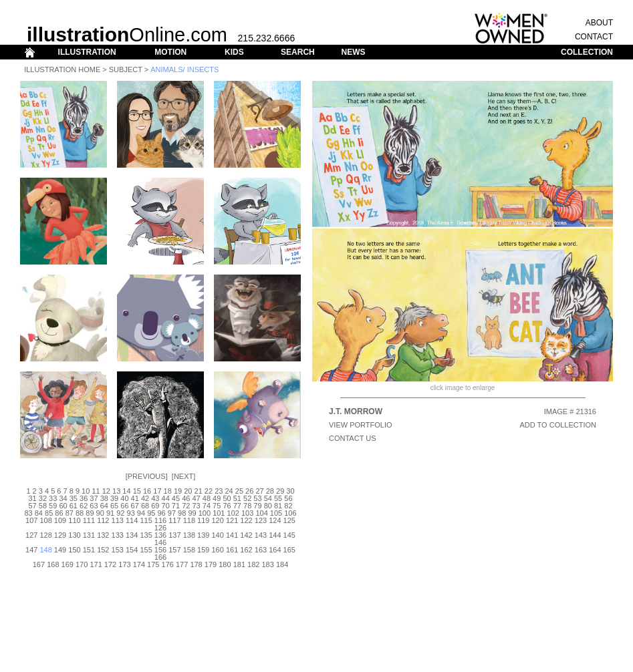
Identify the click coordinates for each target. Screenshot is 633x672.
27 (259, 491)
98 (182, 513)
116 (160, 520)
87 (70, 513)
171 (96, 564)
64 (104, 506)
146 (160, 542)
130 (74, 535)
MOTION (170, 52)
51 (237, 498)
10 (86, 491)
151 (89, 550)
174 (139, 564)
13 (116, 491)
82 (288, 506)
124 (275, 520)
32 (43, 498)
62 (84, 506)
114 (132, 520)
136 (160, 535)
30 (290, 491)
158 (189, 550)
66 (124, 506)
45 (176, 498)
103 (247, 513)
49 (217, 498)
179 (211, 564)
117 (174, 520)
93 (131, 513)
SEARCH (298, 52)
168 (53, 564)
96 (161, 513)
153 (118, 550)
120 (218, 520)
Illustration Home (62, 69)
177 (182, 564)
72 (186, 506)
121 (232, 520)
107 (31, 520)
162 (246, 550)
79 (257, 506)
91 (110, 513)
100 (205, 513)
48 (207, 498)
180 (225, 564)
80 (268, 506)
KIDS (234, 52)
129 (60, 535)
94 (141, 513)
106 (290, 513)
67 (135, 506)
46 (186, 498)
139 (203, 535)
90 (100, 513)
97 (172, 513)
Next (183, 476)
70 (166, 506)
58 (43, 506)
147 (31, 550)
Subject (126, 69)
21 (199, 491)
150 (74, 550)
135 (146, 535)
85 (49, 513)
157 (174, 550)
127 (31, 535)
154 (132, 550)
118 (189, 520)
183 (267, 564)
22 (209, 491)
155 (146, 550)
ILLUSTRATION (87, 52)
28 (270, 491)
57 (32, 506)
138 (189, 535)
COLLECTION (587, 52)
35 (74, 498)
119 (203, 520)
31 (32, 498)
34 (63, 498)
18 (168, 491)
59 (53, 506)
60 (63, 506)
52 (247, 498)
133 (118, 535)
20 (188, 491)
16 (147, 491)
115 (146, 520)
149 (60, 550)
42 (145, 498)
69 (155, 506)
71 (176, 506)
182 (253, 564)
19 (178, 491)
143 (261, 535)
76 (227, 506)
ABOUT (599, 23)
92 (120, 513)
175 (153, 564)
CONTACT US (353, 438)
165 (289, 550)
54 (268, 498)
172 (110, 564)
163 (261, 550)
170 (82, 564)
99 (192, 513)
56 (288, 498)
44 (166, 498)
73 (196, 506)
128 (45, 535)
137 (174, 535)
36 (84, 498)
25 (239, 491)
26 (249, 491)
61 (74, 506)
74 (207, 506)
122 (246, 520)
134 (132, 535)
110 (74, 520)
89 (90, 513)
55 (278, 498)
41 (135, 498)
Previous (147, 476)
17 (157, 491)
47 (196, 498)
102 (233, 513)
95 (151, 513)
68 (145, 506)
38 (104, 498)
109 (60, 520)
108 (45, 520)
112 (103, 520)
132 (103, 535)
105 (276, 513)
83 (28, 513)
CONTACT (594, 37)
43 (155, 498)
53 (257, 498)
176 (168, 564)
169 (68, 564)
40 (124, 498)
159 (203, 550)
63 (94, 506)
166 (160, 557)
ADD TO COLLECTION (558, 425)
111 (89, 520)
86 (59, 513)
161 (232, 550)
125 (289, 520)
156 (160, 550)
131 (89, 535)
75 (217, 506)
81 (278, 506)
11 (96, 491)
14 (126, 491)
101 (219, 513)
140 (218, 535)
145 (289, 535)
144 (275, 535)
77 (237, 506)
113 (118, 520)
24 (229, 491)
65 (114, 506)
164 (275, 550)
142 (246, 535)
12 (106, 491)
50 (227, 498)
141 (232, 535)
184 (282, 564)
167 (39, 564)
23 (219, 491)
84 (39, 513)
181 (239, 564)
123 (261, 520)
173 (124, 564)
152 (103, 550)
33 (53, 498)
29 (280, 491)
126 (160, 528)
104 (261, 513)
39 (114, 498)
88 (80, 513)
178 (196, 564)
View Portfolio (361, 425)
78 (247, 506)
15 (137, 491)
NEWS (353, 52)
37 (94, 498)
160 (218, 550)
